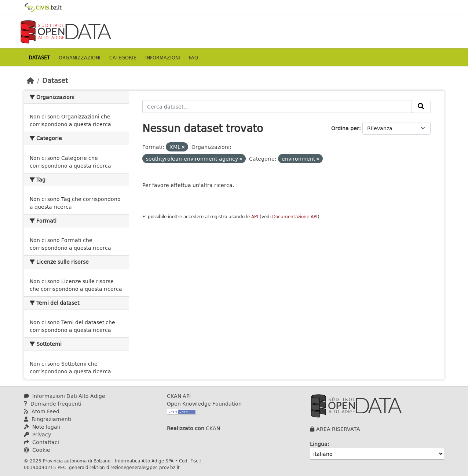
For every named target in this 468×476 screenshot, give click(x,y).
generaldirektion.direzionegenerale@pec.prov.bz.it (124, 467)
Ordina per (345, 128)
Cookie (37, 450)
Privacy (37, 434)
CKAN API (179, 396)
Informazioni (163, 57)
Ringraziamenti (47, 419)
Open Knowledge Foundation (204, 404)
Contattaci (41, 442)
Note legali (42, 427)
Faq (193, 57)
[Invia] (421, 106)
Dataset (39, 57)
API (255, 217)
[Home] (30, 80)
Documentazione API (295, 217)
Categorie (123, 57)
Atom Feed (42, 411)
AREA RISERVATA (338, 429)
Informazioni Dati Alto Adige (65, 396)
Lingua (319, 444)
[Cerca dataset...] (277, 106)
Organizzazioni (80, 57)
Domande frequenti (53, 404)
